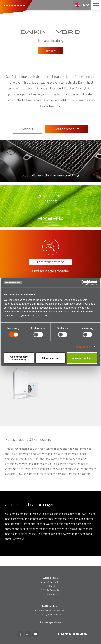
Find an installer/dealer (51, 271)
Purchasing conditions (51, 622)
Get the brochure (67, 129)
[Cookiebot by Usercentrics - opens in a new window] (83, 283)
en (83, 5)
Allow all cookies (82, 358)
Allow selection (50, 358)
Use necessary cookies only (19, 358)
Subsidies (50, 51)
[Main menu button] (96, 5)
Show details (83, 347)
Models (27, 129)
